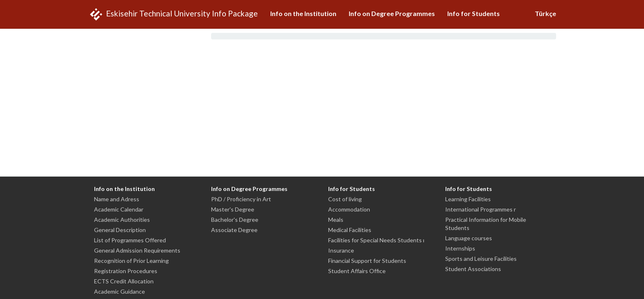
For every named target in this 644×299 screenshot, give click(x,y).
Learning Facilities (468, 199)
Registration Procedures (126, 271)
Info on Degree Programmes (392, 13)
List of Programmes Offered (130, 240)
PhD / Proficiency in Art (241, 199)
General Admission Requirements (137, 250)
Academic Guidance (120, 291)
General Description (120, 230)
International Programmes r (481, 209)
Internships (460, 248)
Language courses (469, 238)
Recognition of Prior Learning (131, 261)
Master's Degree (233, 209)
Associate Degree (234, 230)
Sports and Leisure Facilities (481, 259)
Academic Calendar (119, 209)
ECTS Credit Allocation (124, 281)
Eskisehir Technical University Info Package (173, 14)
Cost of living (345, 199)
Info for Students (474, 13)
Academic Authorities (122, 220)
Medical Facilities (350, 230)
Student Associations (473, 269)
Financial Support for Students (367, 261)
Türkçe (545, 13)
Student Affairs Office (357, 271)
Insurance (341, 250)
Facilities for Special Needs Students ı (376, 240)
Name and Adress (117, 199)
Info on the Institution (303, 13)
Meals (336, 220)
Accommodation (349, 209)
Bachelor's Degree (235, 220)
